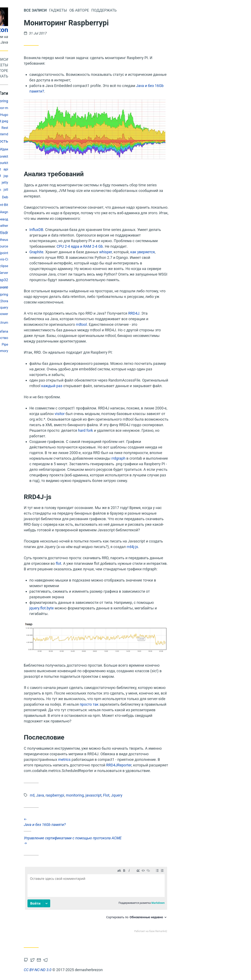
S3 (43, 266)
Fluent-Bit (51, 205)
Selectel (21, 247)
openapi (21, 128)
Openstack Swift (39, 169)
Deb (55, 197)
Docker (31, 156)
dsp (44, 149)
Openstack (16, 149)
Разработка (32, 314)
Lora (34, 240)
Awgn (54, 212)
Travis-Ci (52, 259)
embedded (31, 108)
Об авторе (48, 71)
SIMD (41, 294)
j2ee (34, 101)
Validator (36, 259)
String (21, 253)
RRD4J (183, 313)
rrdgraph (168, 458)
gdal (36, 226)
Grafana (52, 331)
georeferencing (20, 205)
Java (21, 323)
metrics (114, 759)
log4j (37, 205)
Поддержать (45, 76)
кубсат (14, 121)
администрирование (37, 287)
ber (45, 115)
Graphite (86, 252)
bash (34, 323)
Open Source (48, 246)
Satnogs (34, 273)
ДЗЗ (35, 266)
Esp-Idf (14, 163)
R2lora (53, 301)
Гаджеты (49, 65)
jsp (56, 176)
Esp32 (52, 280)
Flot (43, 233)
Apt (32, 128)
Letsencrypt (42, 176)
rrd (45, 253)
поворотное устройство (38, 338)
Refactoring (26, 294)
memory (52, 351)
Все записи (47, 59)
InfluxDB (86, 230)
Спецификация (34, 163)
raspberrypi (37, 197)
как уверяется (192, 252)
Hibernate (21, 307)
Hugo (54, 115)
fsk (10, 128)
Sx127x (19, 273)
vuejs (43, 156)
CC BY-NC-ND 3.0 (87, 970)
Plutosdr (34, 253)
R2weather (50, 226)
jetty (55, 183)
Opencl (27, 301)
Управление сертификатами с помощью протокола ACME (146, 840)
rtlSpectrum (49, 323)
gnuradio (22, 101)
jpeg (33, 246)
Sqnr (35, 149)
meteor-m (50, 108)
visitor (109, 414)
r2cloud (43, 128)
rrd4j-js (182, 547)
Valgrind (36, 219)
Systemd (52, 134)
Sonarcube (22, 226)
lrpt (37, 115)
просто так (139, 704)
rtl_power (51, 314)
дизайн (23, 266)
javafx (27, 121)
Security (13, 301)
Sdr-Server (50, 273)
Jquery (53, 307)
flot (108, 563)
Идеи (54, 149)
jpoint (54, 253)
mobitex (37, 331)
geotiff (44, 345)
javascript (20, 259)
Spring (53, 294)
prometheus (49, 240)
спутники (37, 212)
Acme (23, 219)
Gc (13, 266)
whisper (155, 252)
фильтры (20, 240)
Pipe (55, 344)
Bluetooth (38, 307)
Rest (55, 128)
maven (19, 212)
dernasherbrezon (33, 30)
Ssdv (10, 156)
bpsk (20, 156)
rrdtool (131, 324)
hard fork (135, 430)
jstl (56, 190)
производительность (36, 141)
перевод (51, 219)
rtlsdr (53, 233)
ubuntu (40, 301)
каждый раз (101, 386)
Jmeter (31, 344)
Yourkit (53, 163)
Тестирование (23, 183)
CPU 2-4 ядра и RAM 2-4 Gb (130, 246)
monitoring (49, 101)
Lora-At (25, 190)
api (56, 169)
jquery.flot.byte (91, 608)
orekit (54, 156)
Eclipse (53, 266)
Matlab (44, 183)
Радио (22, 233)
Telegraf (18, 169)
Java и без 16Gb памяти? (146, 822)
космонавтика (21, 115)
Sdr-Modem (42, 190)
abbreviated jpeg (46, 121)
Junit (34, 233)
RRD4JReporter (169, 765)
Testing (18, 344)
